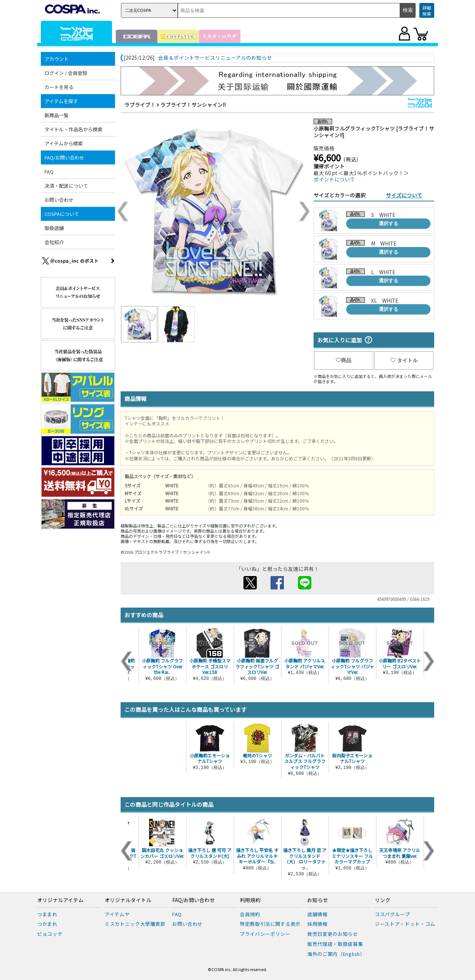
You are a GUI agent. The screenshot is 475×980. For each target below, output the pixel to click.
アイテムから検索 (64, 143)
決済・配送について (66, 186)
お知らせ (318, 900)
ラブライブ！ (140, 105)
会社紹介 (54, 242)
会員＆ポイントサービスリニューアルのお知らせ (215, 58)
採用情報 (317, 924)
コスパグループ (392, 914)
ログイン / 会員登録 (66, 73)
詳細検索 (427, 11)
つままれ (47, 914)
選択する (389, 223)
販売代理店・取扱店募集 (335, 944)
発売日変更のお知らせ (333, 934)
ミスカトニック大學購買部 (135, 924)
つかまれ (47, 924)
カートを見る (59, 87)
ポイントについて (334, 179)
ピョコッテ (50, 934)
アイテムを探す (61, 101)
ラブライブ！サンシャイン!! (193, 105)
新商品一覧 (57, 115)
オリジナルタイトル (128, 900)
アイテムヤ (117, 914)
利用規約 (250, 900)
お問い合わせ (59, 200)
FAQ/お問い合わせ (64, 157)
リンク (383, 900)
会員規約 (250, 914)
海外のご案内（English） (336, 954)
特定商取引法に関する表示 (270, 924)
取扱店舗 (54, 228)
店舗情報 (317, 914)
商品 (344, 360)
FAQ (49, 172)
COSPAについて (62, 214)
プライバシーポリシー (265, 934)
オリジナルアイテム (60, 900)
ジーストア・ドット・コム (405, 924)
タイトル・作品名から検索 (73, 129)
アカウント (57, 59)
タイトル (404, 360)
